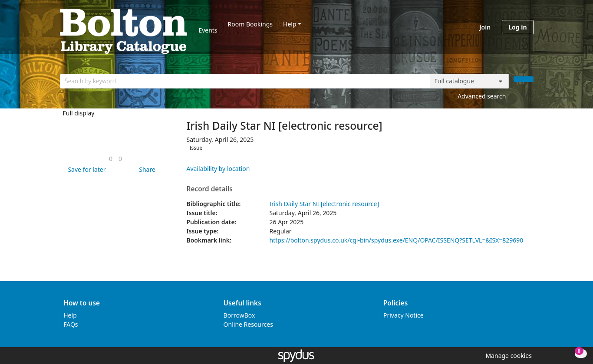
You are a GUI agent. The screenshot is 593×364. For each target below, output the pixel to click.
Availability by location (218, 169)
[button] (85, 169)
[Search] (524, 79)
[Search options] (469, 81)
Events (208, 30)
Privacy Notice (404, 315)
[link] (111, 159)
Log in (517, 27)
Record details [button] (210, 189)
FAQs (71, 324)
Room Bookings (250, 24)
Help (290, 24)
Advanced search (482, 96)
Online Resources (248, 324)
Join (485, 27)
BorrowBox (239, 315)
